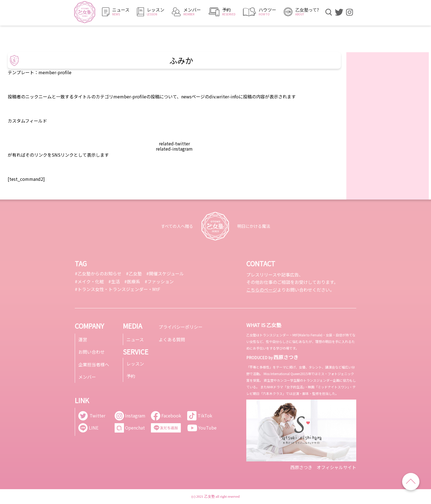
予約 (131, 376)
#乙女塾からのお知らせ (98, 273)
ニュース (135, 339)
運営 (83, 339)
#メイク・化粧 (89, 281)
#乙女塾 (134, 273)
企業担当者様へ (94, 364)
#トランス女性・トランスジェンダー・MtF (118, 289)
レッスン (135, 364)
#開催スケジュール (165, 273)
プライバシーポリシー (181, 327)
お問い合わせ (92, 352)
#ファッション (159, 281)
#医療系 (132, 281)
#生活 (114, 281)
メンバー (87, 377)
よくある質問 (172, 339)
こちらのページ (262, 290)
